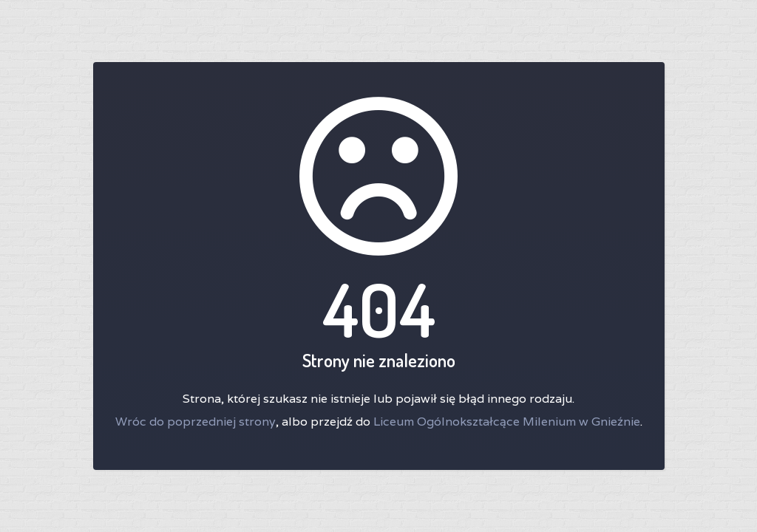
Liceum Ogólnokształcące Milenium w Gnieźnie (507, 422)
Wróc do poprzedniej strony (196, 422)
